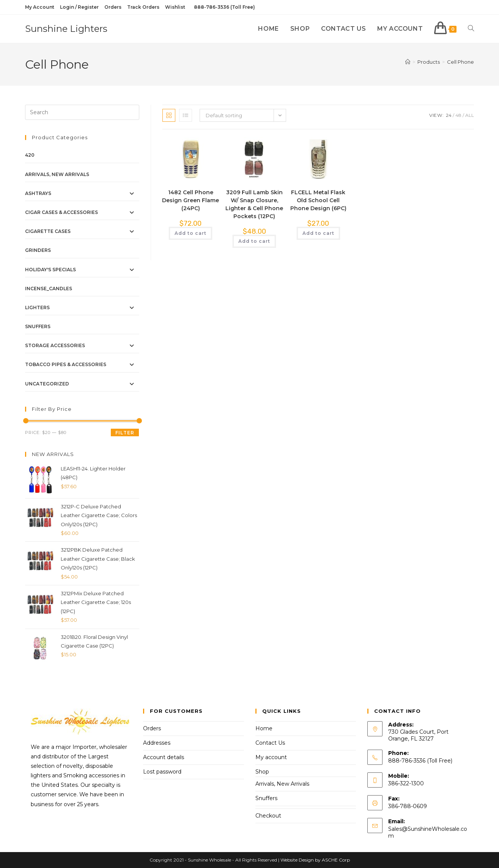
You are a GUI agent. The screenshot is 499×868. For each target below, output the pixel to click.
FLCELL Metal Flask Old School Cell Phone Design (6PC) (318, 200)
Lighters (37, 307)
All (470, 115)
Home (264, 728)
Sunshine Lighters (66, 29)
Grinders (38, 250)
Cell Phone (460, 62)
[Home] (408, 62)
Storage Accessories (55, 345)
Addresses (157, 743)
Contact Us (270, 743)
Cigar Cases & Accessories (61, 212)
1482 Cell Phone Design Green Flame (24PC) (190, 200)
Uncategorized (47, 384)
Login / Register (79, 7)
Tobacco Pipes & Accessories (66, 364)
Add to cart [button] (190, 233)
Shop (262, 772)
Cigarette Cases (48, 231)
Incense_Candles (49, 289)
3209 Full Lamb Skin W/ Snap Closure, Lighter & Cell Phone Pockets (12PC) (254, 204)
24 (449, 115)
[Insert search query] (82, 112)
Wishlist (175, 7)
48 (458, 115)
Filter (125, 433)
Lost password (162, 772)
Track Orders (143, 7)
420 (30, 155)
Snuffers (38, 326)
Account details (164, 757)
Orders (113, 7)
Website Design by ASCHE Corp (315, 860)
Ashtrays (38, 193)
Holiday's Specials (50, 270)
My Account (40, 7)
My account (271, 757)
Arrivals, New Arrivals (57, 174)
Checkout (268, 816)
